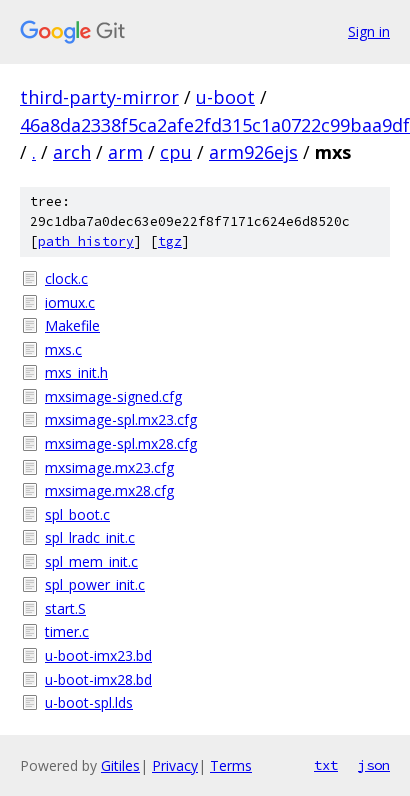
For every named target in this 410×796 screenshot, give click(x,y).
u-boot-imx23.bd (98, 655)
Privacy (175, 765)
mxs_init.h (76, 372)
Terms (231, 765)
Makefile (72, 325)
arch (72, 152)
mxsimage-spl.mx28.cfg (121, 443)
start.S (65, 608)
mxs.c (63, 349)
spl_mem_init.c (91, 561)
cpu (176, 152)
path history (86, 241)
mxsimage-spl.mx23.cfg (121, 419)
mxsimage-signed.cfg (113, 396)
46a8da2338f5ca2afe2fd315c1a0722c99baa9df (215, 125)
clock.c (66, 278)
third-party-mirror (99, 97)
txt (326, 765)
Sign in (369, 31)
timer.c (67, 631)
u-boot (225, 97)
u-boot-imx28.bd (98, 679)
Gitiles (120, 765)
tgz (170, 241)
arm (125, 152)
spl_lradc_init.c (90, 537)
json (374, 765)
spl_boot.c (77, 514)
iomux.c (70, 302)
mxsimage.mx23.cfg (109, 467)
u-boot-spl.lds (89, 702)
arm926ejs (253, 152)
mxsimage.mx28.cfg (109, 490)
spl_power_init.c (95, 584)
